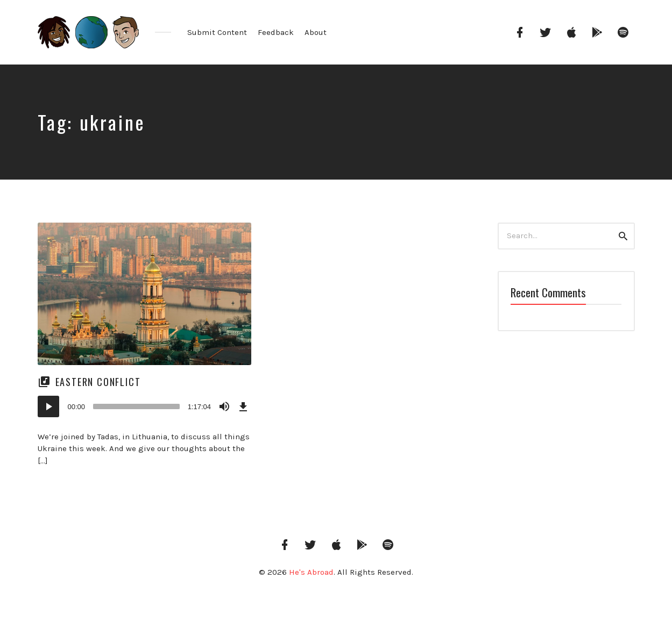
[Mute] (224, 406)
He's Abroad (311, 572)
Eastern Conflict (98, 382)
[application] (145, 406)
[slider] (136, 406)
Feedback (276, 32)
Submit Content (217, 32)
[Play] (48, 406)
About (316, 32)
